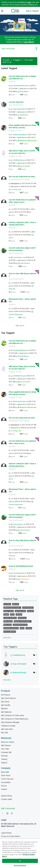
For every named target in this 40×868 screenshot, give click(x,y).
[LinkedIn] (7, 813)
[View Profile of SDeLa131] (12, 289)
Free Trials (5, 749)
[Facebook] (12, 813)
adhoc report (9, 611)
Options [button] (36, 49)
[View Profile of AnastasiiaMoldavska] (21, 86)
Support (4, 763)
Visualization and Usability (19, 179)
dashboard (22, 618)
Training (4, 759)
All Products (6, 695)
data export (8, 621)
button (6, 615)
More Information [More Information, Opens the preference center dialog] (20, 865)
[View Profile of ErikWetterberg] (19, 160)
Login (29, 2)
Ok (20, 861)
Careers (4, 789)
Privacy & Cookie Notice (11, 836)
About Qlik (5, 772)
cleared (19, 615)
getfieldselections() (20, 625)
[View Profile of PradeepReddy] (19, 573)
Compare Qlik (6, 752)
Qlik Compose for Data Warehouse (15, 719)
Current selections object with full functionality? (22, 249)
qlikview (16, 604)
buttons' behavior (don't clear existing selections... (22, 224)
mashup (29, 628)
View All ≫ (20, 326)
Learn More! (29, 42)
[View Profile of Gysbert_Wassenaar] (16, 314)
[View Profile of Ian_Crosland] (25, 166)
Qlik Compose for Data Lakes (13, 715)
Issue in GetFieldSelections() (21, 566)
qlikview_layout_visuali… (12, 608)
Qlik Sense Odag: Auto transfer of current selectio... (22, 152)
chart (12, 615)
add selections (28, 608)
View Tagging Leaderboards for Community (20, 646)
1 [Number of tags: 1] (36, 655)
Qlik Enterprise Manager (10, 722)
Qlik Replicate (6, 712)
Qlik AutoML (6, 705)
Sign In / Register (32, 11)
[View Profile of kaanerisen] (24, 115)
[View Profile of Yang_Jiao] (17, 189)
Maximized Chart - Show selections (22, 300)
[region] (20, 853)
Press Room (6, 775)
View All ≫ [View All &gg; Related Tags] (7, 638)
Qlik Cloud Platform (8, 698)
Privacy (4, 786)
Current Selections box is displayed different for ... (22, 77)
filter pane (8, 625)
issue (22, 628)
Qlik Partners (6, 745)
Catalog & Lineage (8, 726)
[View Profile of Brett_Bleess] (24, 91)
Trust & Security (7, 779)
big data (30, 611)
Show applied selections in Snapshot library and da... (22, 126)
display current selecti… (23, 621)
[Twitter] (3, 813)
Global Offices (7, 796)
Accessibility (6, 782)
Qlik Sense (5, 702)
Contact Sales (7, 799)
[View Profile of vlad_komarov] (18, 257)
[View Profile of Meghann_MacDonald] (28, 140)
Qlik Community (20, 24)
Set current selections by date (22, 177)
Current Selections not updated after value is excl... (22, 201)
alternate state (20, 611)
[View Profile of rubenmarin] (25, 579)
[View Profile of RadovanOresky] (19, 135)
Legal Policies (6, 833)
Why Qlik (4, 733)
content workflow (10, 618)
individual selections (11, 628)
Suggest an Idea (15, 130)
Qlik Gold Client (7, 729)
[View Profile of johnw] (11, 238)
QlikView (12, 82)
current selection (16, 102)
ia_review (7, 604)
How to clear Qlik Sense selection (23, 275)
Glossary (4, 756)
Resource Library (8, 742)
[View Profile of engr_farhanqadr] (19, 109)
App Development (16, 105)
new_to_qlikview (10, 632)
